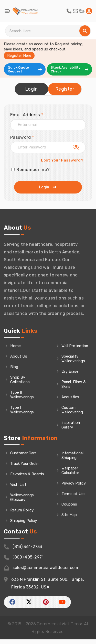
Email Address (27, 115)
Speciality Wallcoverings (73, 363)
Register (65, 89)
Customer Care (23, 458)
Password (22, 137)
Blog (14, 367)
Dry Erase (70, 376)
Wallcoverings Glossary (22, 502)
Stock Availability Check (70, 69)
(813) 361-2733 (23, 551)
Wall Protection (71, 348)
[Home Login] (89, 11)
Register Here (19, 56)
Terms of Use (73, 498)
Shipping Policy (24, 525)
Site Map (69, 519)
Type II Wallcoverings (22, 395)
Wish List (18, 489)
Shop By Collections (20, 380)
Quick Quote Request (25, 69)
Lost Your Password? (62, 160)
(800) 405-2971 (24, 562)
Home (15, 346)
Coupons (69, 509)
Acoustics (70, 402)
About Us (19, 356)
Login (31, 89)
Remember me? (30, 169)
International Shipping (73, 460)
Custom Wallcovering (72, 414)
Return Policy (22, 515)
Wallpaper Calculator (70, 475)
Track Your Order (25, 468)
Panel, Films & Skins (74, 389)
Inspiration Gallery (71, 430)
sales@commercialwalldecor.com (41, 572)
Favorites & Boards (27, 479)
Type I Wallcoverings (22, 410)
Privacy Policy (74, 488)
